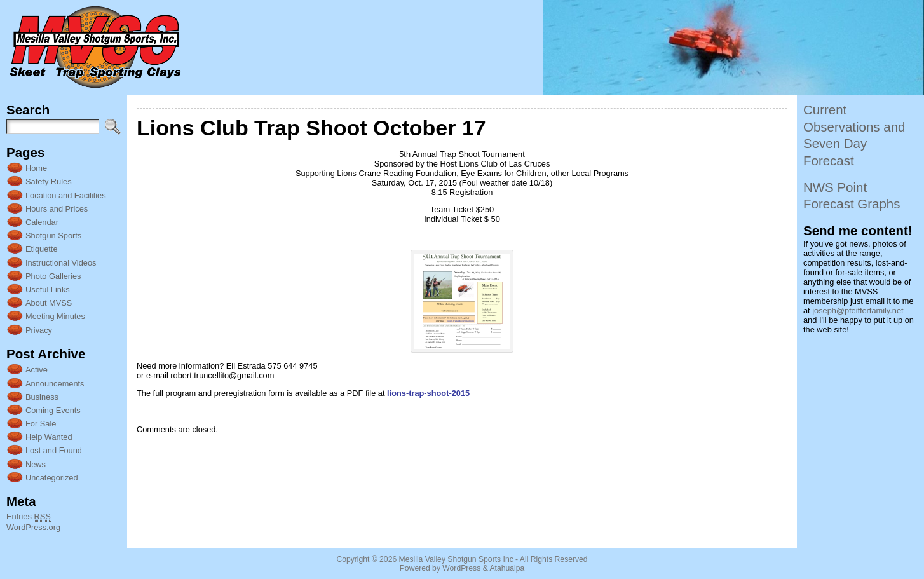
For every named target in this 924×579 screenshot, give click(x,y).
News (36, 464)
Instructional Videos (61, 263)
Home (36, 168)
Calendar (42, 222)
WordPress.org (33, 527)
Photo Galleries (53, 276)
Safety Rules (49, 181)
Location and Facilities (66, 195)
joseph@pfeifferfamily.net (858, 310)
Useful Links (48, 289)
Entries (29, 517)
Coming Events (53, 410)
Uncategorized (52, 478)
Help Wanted (49, 437)
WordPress (461, 568)
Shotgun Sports (53, 235)
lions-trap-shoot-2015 (428, 393)
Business (42, 397)
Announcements (55, 384)
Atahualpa (507, 568)
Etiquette (42, 249)
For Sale (41, 424)
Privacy (39, 330)
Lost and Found (54, 450)
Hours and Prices (57, 209)
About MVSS (49, 303)
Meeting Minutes (55, 316)
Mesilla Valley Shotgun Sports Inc (456, 559)
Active (37, 370)
